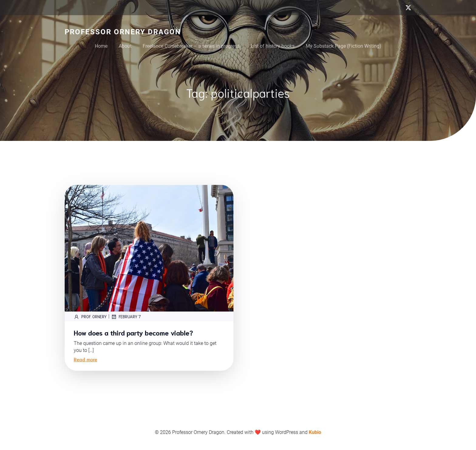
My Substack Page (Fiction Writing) (343, 46)
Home (101, 46)
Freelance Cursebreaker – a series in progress (191, 46)
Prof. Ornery (90, 317)
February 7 (126, 317)
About (125, 46)
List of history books (273, 46)
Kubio (315, 432)
